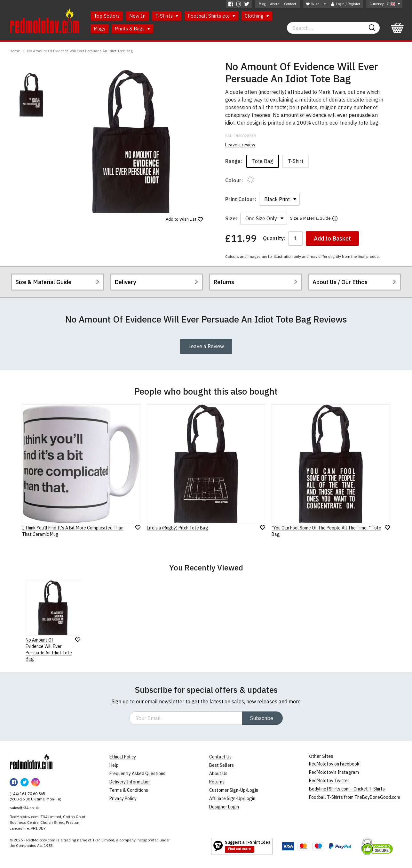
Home (15, 51)
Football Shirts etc (211, 16)
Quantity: (274, 238)
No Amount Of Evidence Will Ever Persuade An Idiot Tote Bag (80, 51)
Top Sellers (107, 16)
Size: (231, 218)
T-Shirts (167, 16)
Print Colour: (241, 199)
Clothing (257, 16)
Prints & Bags (132, 29)
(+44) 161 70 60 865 (27, 794)
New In (137, 16)
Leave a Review (206, 346)
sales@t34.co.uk (24, 808)
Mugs (99, 29)
